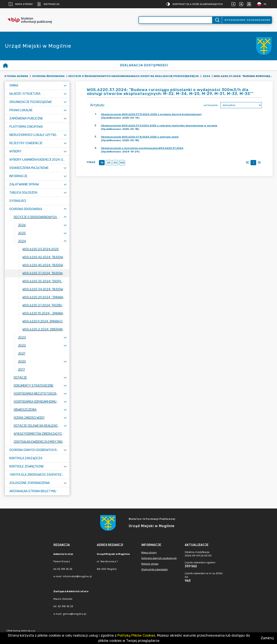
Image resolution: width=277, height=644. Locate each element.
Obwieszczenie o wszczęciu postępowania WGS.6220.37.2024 (142, 148)
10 (102, 163)
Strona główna (16, 76)
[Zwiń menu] (65, 209)
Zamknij (267, 638)
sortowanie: (211, 105)
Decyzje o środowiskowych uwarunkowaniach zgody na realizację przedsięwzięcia (134, 76)
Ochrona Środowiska (48, 76)
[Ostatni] (259, 163)
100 (122, 163)
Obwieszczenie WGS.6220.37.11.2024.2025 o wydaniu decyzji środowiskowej (151, 114)
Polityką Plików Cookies (136, 635)
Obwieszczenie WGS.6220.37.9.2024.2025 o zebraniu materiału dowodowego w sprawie (159, 126)
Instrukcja (48, 4)
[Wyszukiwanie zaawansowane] (176, 20)
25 (109, 163)
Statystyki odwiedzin (155, 569)
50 (115, 163)
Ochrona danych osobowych (159, 558)
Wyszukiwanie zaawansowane (247, 20)
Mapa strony (21, 4)
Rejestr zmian (150, 564)
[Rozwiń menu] (65, 86)
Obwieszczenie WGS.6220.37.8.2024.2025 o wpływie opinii (140, 137)
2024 (206, 76)
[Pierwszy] (247, 163)
